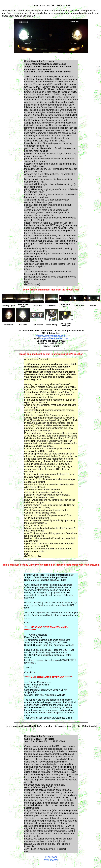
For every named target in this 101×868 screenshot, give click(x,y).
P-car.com (51, 857)
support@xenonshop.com (54, 338)
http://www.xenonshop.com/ (51, 336)
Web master (51, 860)
